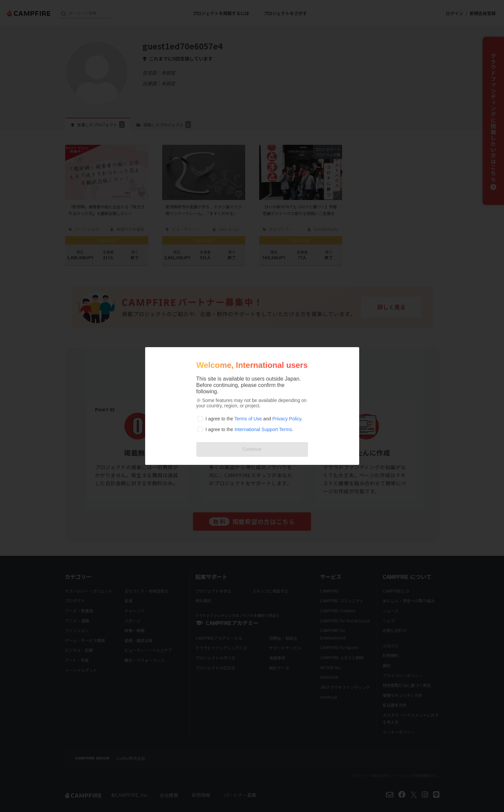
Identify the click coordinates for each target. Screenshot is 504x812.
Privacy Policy (287, 419)
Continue (252, 449)
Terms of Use (248, 419)
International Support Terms (263, 429)
